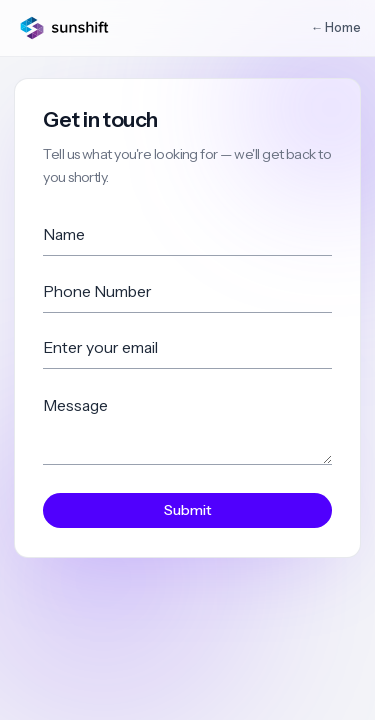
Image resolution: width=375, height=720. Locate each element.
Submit (188, 510)
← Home (336, 27)
